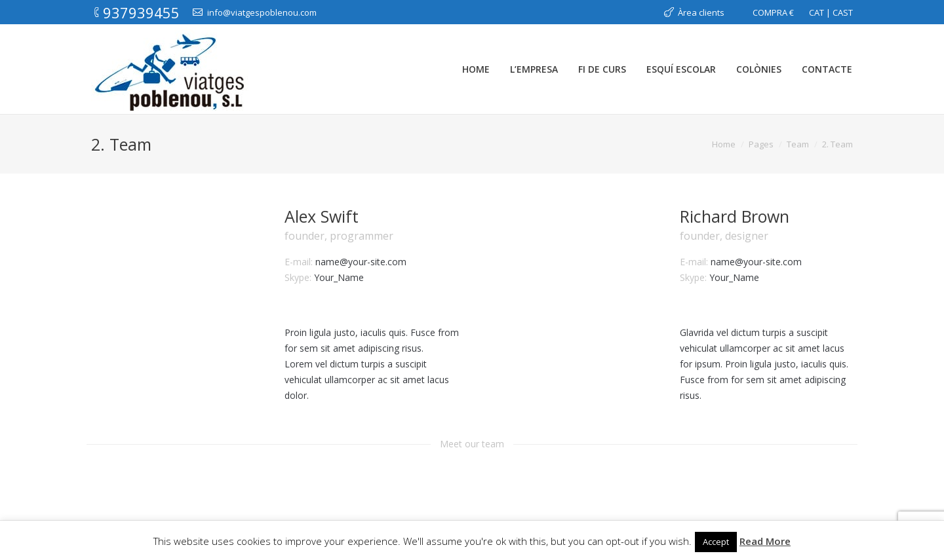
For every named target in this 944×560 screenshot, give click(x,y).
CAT (816, 12)
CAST (843, 12)
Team (798, 144)
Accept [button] (716, 542)
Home (724, 144)
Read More (765, 541)
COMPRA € (773, 12)
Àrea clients (701, 12)
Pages (761, 144)
